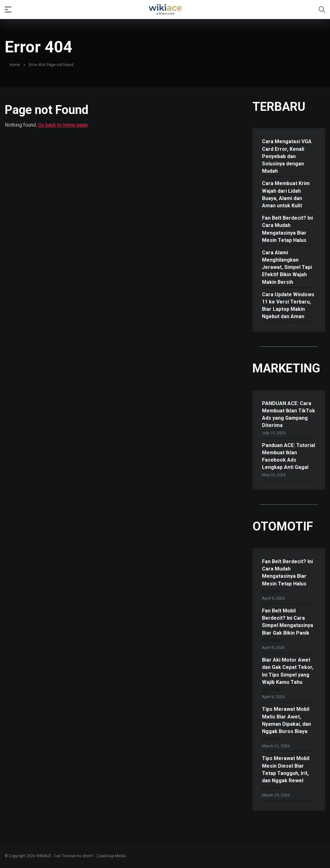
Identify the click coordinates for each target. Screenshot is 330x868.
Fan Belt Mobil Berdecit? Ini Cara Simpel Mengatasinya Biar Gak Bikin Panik (288, 622)
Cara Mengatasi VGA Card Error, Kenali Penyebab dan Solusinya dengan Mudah (287, 156)
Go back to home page (63, 125)
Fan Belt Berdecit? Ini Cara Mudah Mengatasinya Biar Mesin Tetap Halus (287, 229)
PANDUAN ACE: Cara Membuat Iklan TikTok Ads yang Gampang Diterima (289, 414)
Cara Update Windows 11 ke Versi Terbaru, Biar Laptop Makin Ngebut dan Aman (288, 306)
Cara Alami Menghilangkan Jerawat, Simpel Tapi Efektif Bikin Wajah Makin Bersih (287, 267)
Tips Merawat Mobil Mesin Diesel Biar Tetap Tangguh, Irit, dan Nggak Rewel (286, 769)
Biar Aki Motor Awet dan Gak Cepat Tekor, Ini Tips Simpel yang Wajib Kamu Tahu (288, 671)
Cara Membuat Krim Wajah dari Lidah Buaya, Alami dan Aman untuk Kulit (286, 194)
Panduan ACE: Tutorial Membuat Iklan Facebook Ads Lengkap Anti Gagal (289, 456)
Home (15, 65)
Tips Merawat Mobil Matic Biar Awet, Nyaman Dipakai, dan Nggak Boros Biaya (286, 720)
